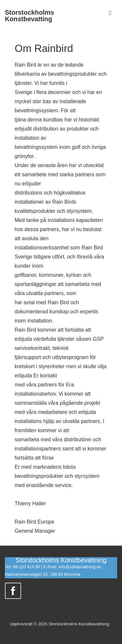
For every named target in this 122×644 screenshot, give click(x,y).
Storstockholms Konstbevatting (29, 16)
